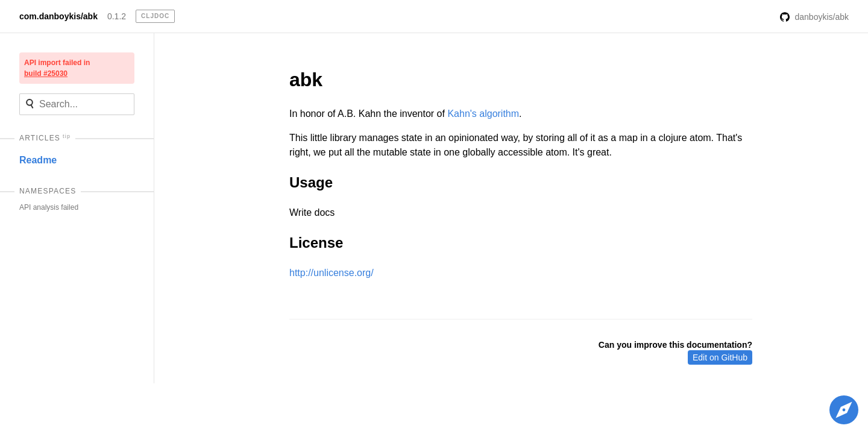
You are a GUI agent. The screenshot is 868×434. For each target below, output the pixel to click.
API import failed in (57, 68)
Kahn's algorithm (483, 114)
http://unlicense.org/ (332, 273)
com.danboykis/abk (58, 16)
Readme (38, 160)
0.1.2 (117, 16)
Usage (311, 182)
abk (306, 80)
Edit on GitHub (720, 357)
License (316, 243)
